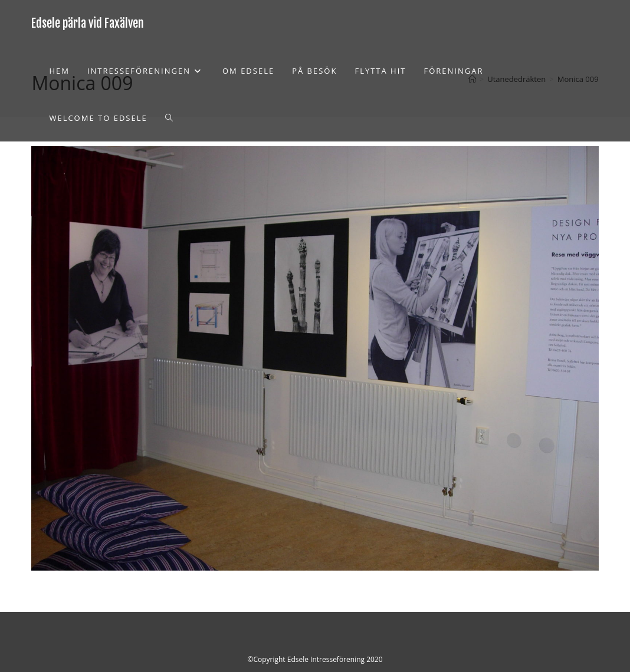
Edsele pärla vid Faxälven (88, 23)
